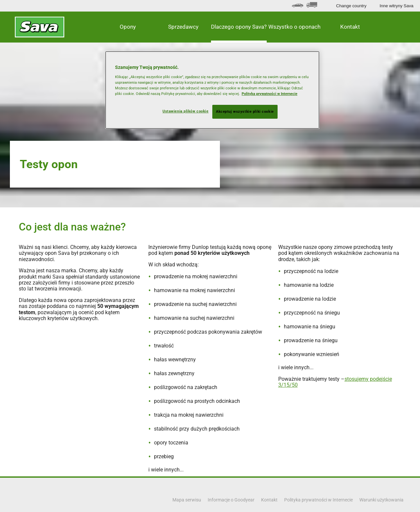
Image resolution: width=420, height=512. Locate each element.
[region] (212, 90)
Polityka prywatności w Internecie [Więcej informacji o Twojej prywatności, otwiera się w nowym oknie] (270, 94)
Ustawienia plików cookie (186, 111)
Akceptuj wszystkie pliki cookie (245, 111)
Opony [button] (128, 27)
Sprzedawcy (183, 27)
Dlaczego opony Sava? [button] (239, 27)
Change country (351, 6)
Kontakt (350, 27)
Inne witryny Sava (396, 6)
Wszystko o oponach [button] (294, 27)
